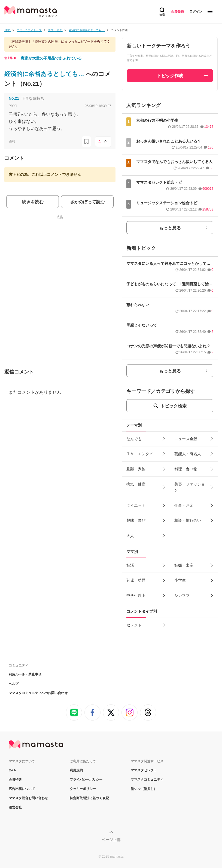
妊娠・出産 (184, 565)
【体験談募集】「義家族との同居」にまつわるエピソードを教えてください (59, 44)
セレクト (134, 625)
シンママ (182, 596)
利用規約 (76, 770)
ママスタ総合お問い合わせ (28, 798)
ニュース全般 (186, 439)
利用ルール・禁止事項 (25, 674)
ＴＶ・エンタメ (140, 454)
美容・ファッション (190, 487)
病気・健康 (136, 484)
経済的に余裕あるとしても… (45, 74)
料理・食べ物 (186, 469)
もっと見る (170, 228)
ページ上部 (111, 840)
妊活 (130, 565)
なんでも (134, 439)
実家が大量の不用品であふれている (51, 58)
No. (14, 98)
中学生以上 (136, 596)
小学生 (180, 580)
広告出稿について (22, 789)
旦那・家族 (136, 469)
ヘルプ (14, 684)
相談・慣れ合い (188, 520)
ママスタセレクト (144, 770)
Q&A (12, 770)
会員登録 (177, 11)
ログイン (196, 11)
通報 (12, 141)
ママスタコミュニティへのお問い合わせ (38, 693)
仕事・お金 (184, 505)
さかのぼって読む (87, 202)
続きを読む (33, 202)
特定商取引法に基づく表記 (89, 798)
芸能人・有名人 (188, 454)
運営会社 (15, 807)
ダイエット (136, 505)
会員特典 (15, 780)
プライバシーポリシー (86, 780)
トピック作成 (170, 76)
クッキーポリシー (83, 789)
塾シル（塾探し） (144, 789)
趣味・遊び (136, 520)
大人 (130, 536)
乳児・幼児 (136, 580)
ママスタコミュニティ (147, 780)
